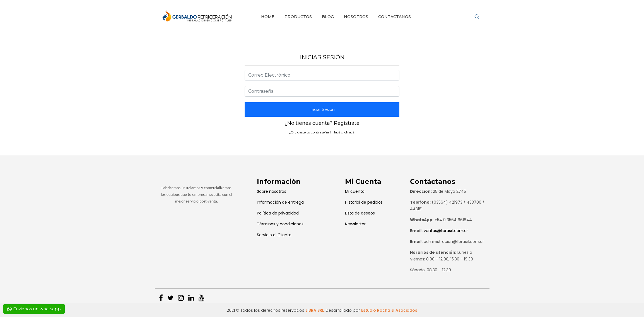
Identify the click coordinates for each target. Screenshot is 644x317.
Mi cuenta (355, 191)
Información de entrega (280, 202)
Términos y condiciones (280, 224)
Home (268, 17)
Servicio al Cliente (274, 235)
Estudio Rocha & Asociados (389, 310)
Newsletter (355, 224)
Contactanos (395, 17)
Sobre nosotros (272, 191)
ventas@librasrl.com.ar (446, 231)
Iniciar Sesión (322, 109)
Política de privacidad (278, 213)
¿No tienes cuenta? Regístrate (322, 123)
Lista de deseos (360, 213)
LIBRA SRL (315, 310)
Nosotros (356, 17)
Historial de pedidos (364, 202)
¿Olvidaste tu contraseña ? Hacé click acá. (322, 132)
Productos (298, 17)
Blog (328, 17)
